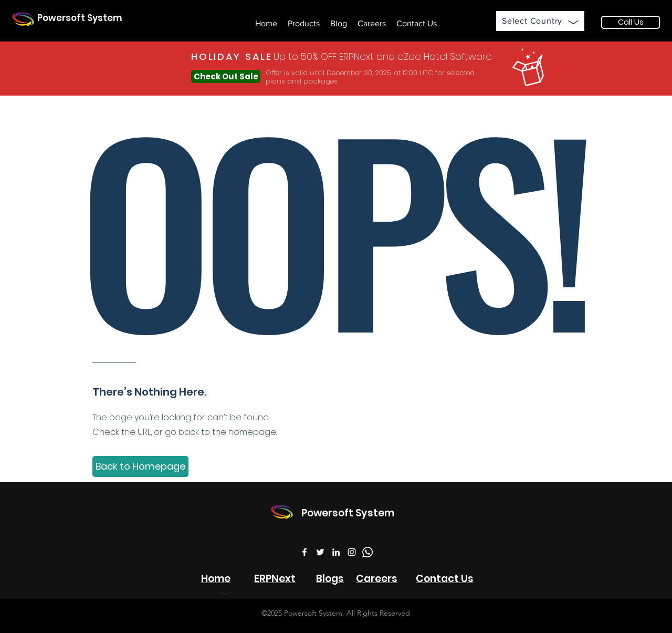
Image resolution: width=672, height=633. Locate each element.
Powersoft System (80, 18)
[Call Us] (631, 22)
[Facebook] (304, 552)
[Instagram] (352, 552)
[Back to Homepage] (140, 466)
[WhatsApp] (367, 552)
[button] (304, 24)
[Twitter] (320, 552)
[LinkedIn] (336, 552)
